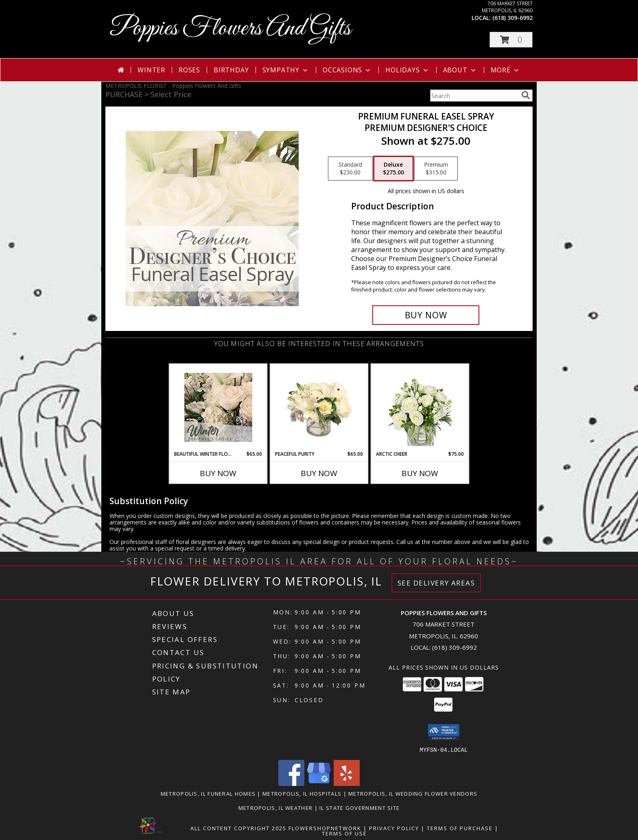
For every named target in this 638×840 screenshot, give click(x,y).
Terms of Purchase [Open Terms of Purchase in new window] (460, 828)
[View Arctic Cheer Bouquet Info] (420, 408)
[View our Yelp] (347, 783)
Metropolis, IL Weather (276, 807)
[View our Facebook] (291, 783)
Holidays (407, 70)
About (460, 70)
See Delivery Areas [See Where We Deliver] (436, 583)
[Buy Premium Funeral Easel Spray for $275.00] (426, 315)
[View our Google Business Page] (319, 783)
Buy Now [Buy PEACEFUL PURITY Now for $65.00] (319, 473)
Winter (151, 70)
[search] (526, 95)
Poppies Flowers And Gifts (230, 29)
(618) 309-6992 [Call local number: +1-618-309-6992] (512, 18)
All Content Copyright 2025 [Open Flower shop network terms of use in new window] (238, 828)
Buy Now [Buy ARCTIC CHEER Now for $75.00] (420, 473)
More (506, 70)
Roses (189, 70)
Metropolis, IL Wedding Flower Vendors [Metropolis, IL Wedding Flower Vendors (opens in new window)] (413, 793)
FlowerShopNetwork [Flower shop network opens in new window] (325, 828)
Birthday (231, 70)
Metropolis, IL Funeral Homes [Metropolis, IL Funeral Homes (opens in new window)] (208, 793)
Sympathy (286, 70)
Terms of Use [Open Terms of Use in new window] (344, 833)
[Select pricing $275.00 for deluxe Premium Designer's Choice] (393, 169)
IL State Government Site (359, 807)
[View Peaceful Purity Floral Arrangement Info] (319, 407)
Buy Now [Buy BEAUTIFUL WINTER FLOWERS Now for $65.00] (218, 473)
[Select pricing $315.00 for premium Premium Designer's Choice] (436, 169)
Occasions (347, 70)
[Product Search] (474, 96)
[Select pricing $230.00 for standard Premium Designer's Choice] (350, 169)
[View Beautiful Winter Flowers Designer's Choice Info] (218, 407)
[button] (511, 40)
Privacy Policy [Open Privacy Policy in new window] (394, 828)
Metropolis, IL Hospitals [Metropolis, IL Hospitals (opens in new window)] (302, 793)
